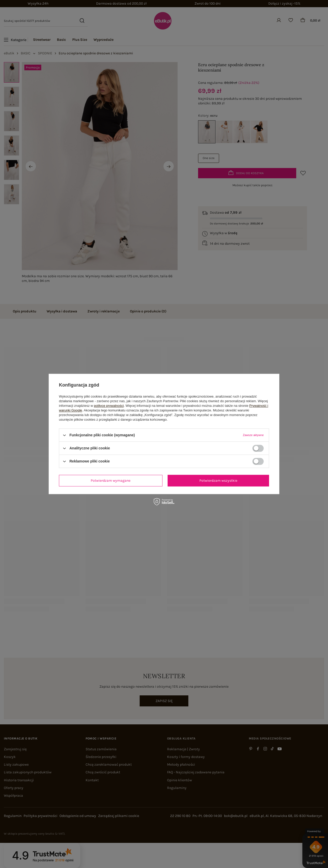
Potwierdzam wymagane (111, 481)
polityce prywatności (109, 406)
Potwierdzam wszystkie (218, 481)
